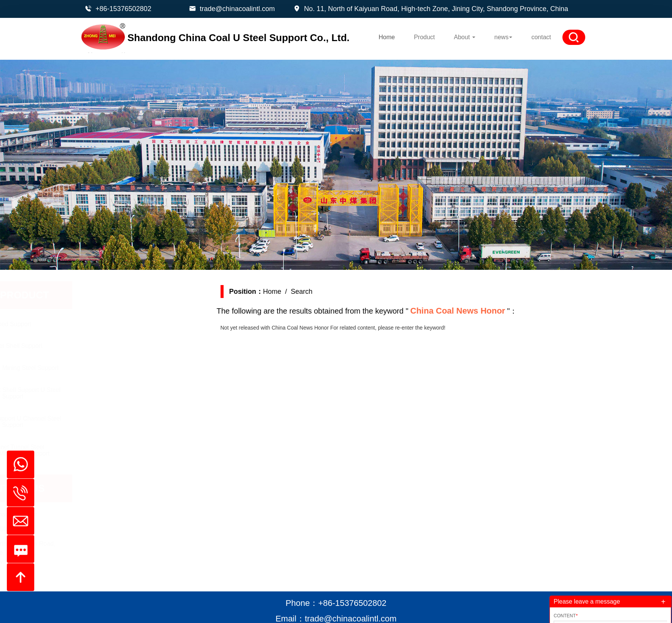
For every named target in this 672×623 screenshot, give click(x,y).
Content (566, 616)
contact (541, 37)
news (503, 37)
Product (424, 37)
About (465, 37)
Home (387, 37)
